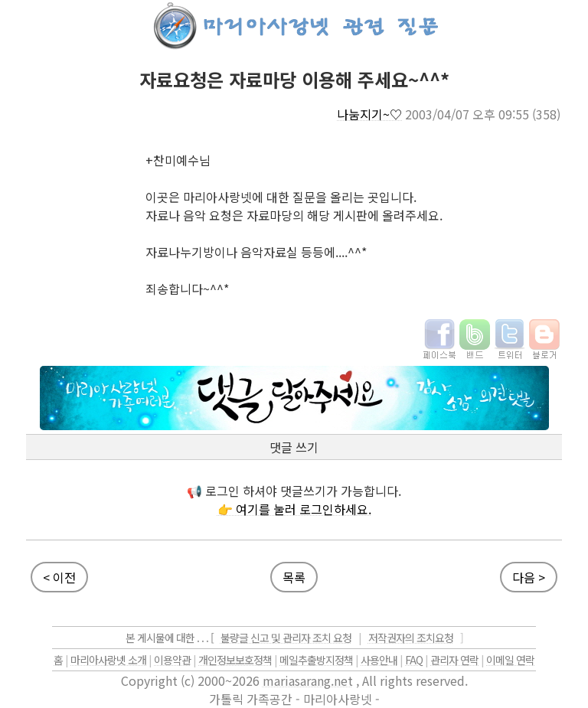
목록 (294, 577)
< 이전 (59, 577)
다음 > (529, 577)
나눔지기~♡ (369, 114)
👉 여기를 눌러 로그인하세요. (294, 509)
